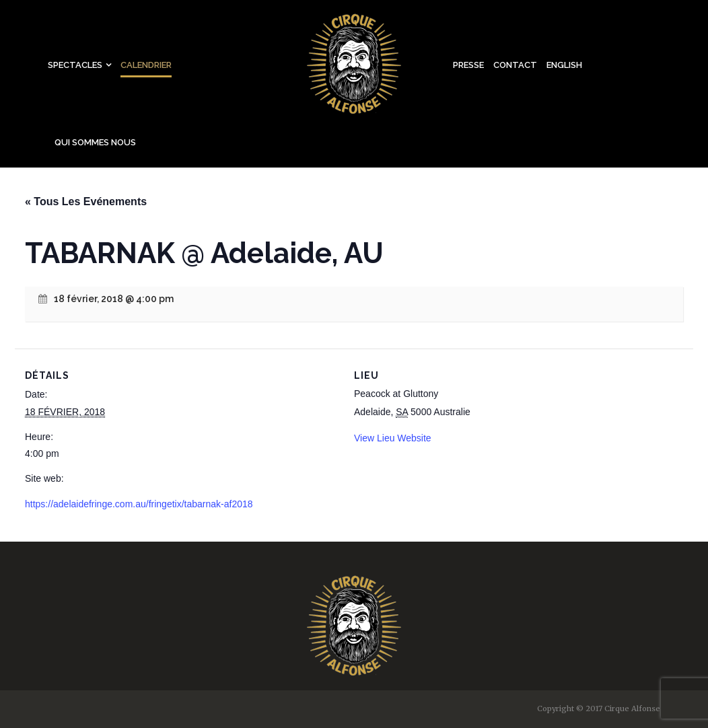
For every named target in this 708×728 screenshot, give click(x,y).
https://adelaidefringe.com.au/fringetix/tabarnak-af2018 (139, 504)
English (564, 65)
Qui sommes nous (95, 142)
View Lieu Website (393, 438)
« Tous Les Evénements (86, 202)
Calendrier (146, 65)
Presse (468, 65)
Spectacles (75, 65)
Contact (515, 65)
